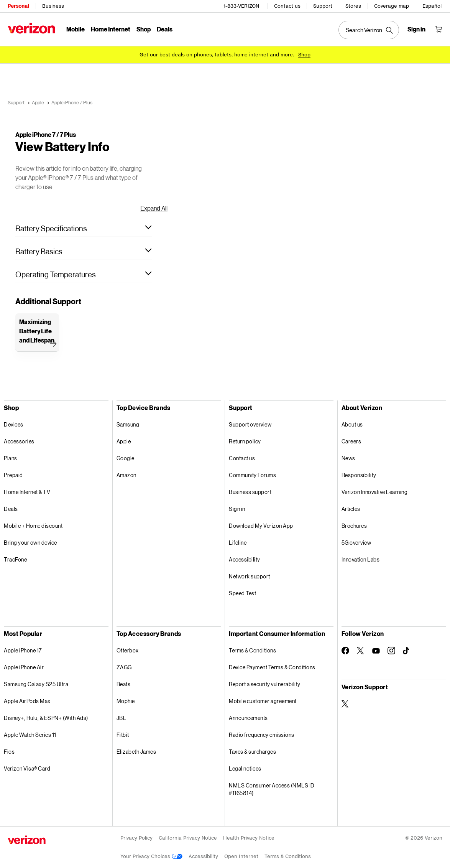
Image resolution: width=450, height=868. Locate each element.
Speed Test (242, 593)
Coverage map (392, 6)
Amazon (126, 475)
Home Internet (111, 29)
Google (126, 458)
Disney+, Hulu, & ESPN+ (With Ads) (46, 718)
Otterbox (128, 650)
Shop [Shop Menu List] (144, 29)
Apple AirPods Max (27, 701)
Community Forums (252, 475)
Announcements (248, 718)
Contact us (287, 6)
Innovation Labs (361, 559)
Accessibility (245, 559)
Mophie (126, 701)
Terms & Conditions (252, 650)
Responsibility (359, 475)
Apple (124, 441)
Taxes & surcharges (252, 752)
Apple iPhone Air (24, 667)
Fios (9, 752)
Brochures (354, 526)
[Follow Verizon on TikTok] (407, 651)
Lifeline (238, 543)
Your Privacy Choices (151, 856)
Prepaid (13, 475)
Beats (124, 684)
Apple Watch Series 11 (30, 735)
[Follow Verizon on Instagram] (391, 651)
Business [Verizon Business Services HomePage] (53, 6)
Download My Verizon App (261, 526)
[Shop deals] (304, 55)
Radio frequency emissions (262, 735)
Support (323, 6)
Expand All (154, 208)
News (348, 458)
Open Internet (241, 856)
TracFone (15, 559)
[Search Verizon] (369, 30)
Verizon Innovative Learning (375, 492)
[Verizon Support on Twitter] (345, 704)
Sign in (237, 509)
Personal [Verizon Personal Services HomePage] (18, 6)
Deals (11, 509)
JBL (122, 718)
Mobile (76, 29)
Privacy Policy (136, 838)
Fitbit (123, 735)
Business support (250, 492)
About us (352, 424)
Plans (11, 458)
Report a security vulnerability (265, 684)
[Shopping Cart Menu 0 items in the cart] (439, 29)
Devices (14, 424)
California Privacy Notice (188, 838)
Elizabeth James (136, 752)
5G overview (356, 543)
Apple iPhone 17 (23, 650)
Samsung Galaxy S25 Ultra (36, 684)
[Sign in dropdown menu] (416, 29)
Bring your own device (30, 543)
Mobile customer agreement (263, 701)
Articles (351, 509)
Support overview (250, 424)
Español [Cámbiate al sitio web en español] (432, 6)
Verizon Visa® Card (27, 768)
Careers (351, 441)
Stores (353, 6)
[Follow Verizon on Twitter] (361, 651)
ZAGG (124, 667)
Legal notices (245, 768)
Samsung (128, 424)
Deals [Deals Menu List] (165, 29)
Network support (250, 576)
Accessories (19, 441)
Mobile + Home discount (33, 526)
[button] (84, 228)
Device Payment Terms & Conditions (272, 667)
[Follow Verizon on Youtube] (376, 651)
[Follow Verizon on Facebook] (345, 651)
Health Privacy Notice (249, 838)
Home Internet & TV (27, 492)
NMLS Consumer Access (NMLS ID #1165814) (272, 789)
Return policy (245, 441)
